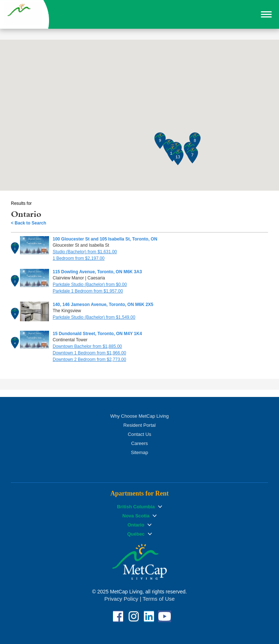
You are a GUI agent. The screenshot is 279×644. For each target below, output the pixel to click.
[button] (266, 15)
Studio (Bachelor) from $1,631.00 (85, 252)
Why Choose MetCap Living (139, 416)
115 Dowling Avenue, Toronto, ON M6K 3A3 (97, 272)
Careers (139, 443)
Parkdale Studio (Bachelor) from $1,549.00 (94, 317)
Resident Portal (140, 425)
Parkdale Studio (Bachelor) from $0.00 (90, 285)
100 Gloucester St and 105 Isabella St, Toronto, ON (105, 239)
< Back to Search (29, 223)
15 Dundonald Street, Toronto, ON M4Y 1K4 (97, 334)
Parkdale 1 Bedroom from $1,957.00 (88, 291)
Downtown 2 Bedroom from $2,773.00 (89, 359)
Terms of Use (158, 599)
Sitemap (139, 452)
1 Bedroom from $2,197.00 (79, 258)
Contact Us (139, 434)
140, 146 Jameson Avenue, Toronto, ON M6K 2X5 (103, 305)
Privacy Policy (121, 599)
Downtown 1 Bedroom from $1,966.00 (89, 353)
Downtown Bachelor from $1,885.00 (87, 346)
